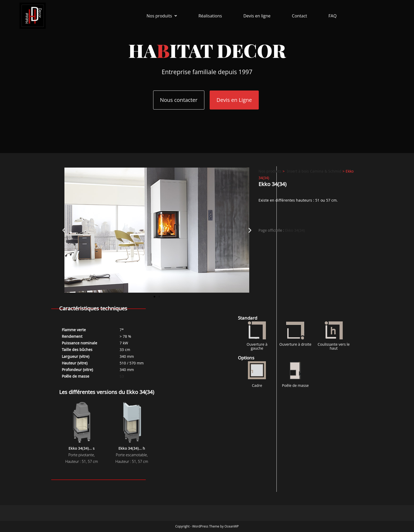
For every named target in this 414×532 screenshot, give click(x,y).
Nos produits (162, 16)
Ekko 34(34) (295, 230)
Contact (300, 16)
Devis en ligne (257, 16)
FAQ (333, 16)
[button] (162, 16)
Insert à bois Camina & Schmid (314, 171)
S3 (122, 376)
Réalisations (210, 16)
